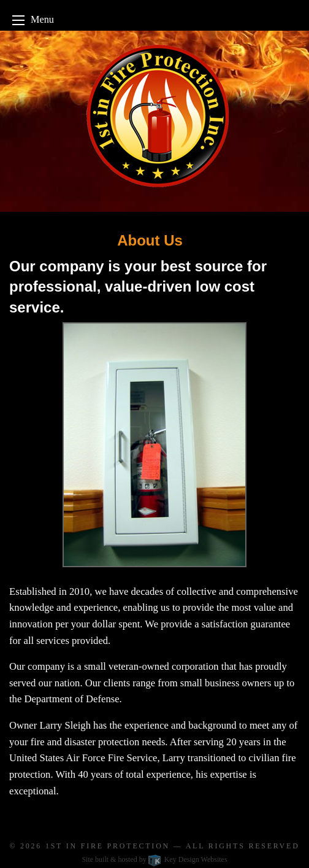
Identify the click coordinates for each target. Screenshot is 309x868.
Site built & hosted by (154, 859)
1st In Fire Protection (108, 846)
